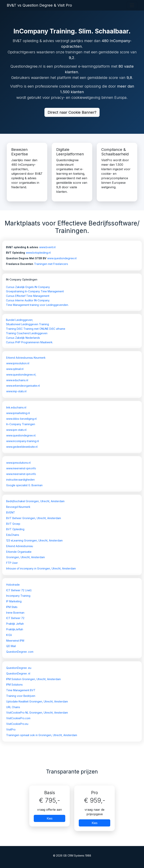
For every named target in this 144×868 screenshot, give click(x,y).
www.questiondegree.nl (62, 258)
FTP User (12, 563)
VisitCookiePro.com (18, 718)
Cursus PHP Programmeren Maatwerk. (30, 342)
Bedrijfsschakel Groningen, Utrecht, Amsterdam (35, 501)
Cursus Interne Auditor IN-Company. (28, 300)
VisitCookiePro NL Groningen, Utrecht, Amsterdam (37, 713)
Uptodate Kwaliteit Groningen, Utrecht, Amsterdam (37, 701)
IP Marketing (14, 601)
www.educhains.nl (17, 380)
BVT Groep (13, 524)
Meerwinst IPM (15, 641)
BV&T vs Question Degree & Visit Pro (39, 5)
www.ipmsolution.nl (18, 363)
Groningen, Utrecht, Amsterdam (25, 557)
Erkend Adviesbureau (20, 546)
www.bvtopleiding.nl (38, 253)
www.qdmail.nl (15, 369)
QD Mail (11, 646)
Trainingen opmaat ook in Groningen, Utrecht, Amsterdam (42, 735)
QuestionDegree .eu (19, 668)
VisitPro (11, 729)
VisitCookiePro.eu (17, 724)
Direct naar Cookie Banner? (72, 112)
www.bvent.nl (47, 247)
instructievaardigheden (20, 480)
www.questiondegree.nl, (21, 375)
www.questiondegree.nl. (21, 435)
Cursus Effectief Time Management (28, 296)
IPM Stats (12, 607)
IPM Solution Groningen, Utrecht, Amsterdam (33, 679)
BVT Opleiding (15, 529)
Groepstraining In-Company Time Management (35, 291)
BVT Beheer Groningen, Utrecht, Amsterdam (34, 518)
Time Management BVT (21, 690)
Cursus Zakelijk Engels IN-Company (28, 287)
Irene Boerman (15, 613)
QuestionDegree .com (20, 652)
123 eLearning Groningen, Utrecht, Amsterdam (34, 540)
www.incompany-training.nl (22, 441)
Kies (50, 818)
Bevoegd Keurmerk (18, 507)
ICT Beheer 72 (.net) (19, 590)
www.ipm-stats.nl (16, 430)
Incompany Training (18, 596)
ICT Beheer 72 (15, 618)
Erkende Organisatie (19, 552)
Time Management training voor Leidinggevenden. (37, 305)
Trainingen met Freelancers (51, 264)
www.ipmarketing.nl (18, 413)
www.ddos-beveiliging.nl (21, 419)
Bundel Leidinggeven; (19, 320)
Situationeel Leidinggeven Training (27, 324)
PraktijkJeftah (15, 629)
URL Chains (13, 707)
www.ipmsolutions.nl (18, 463)
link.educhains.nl (16, 407)
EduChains (13, 535)
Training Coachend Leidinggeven (27, 333)
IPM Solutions (14, 685)
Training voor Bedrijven (21, 696)
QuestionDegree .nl (18, 673)
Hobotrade (13, 585)
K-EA (9, 635)
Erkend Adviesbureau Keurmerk (26, 358)
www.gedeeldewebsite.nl (22, 447)
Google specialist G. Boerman (24, 485)
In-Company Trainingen (21, 424)
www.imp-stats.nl (16, 391)
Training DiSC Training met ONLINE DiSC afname (36, 329)
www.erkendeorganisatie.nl (23, 386)
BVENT (11, 512)
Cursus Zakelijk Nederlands (23, 338)
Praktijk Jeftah (15, 624)
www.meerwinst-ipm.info (21, 468)
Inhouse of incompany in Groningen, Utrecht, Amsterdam (41, 568)
